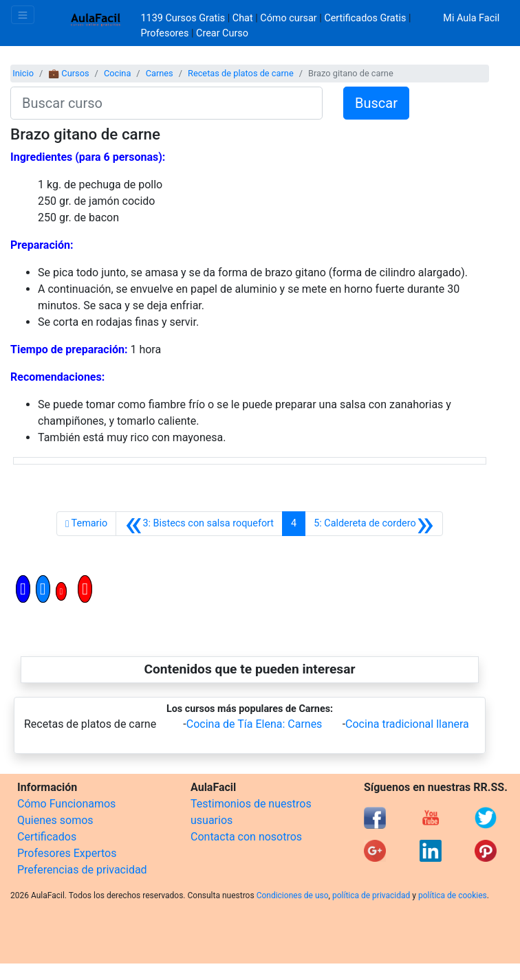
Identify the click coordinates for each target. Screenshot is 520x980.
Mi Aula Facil (471, 18)
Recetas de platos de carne (241, 73)
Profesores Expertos (67, 853)
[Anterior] (199, 524)
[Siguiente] (374, 524)
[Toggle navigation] (23, 15)
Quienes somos (55, 820)
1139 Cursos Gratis (184, 18)
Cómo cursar (288, 18)
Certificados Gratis (365, 18)
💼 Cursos (68, 73)
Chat (243, 18)
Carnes (160, 73)
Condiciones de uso (293, 895)
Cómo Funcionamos (66, 804)
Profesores (165, 33)
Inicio (23, 73)
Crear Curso (222, 33)
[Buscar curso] (166, 103)
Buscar (376, 103)
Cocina (117, 73)
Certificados (47, 837)
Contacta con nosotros (246, 837)
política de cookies (453, 895)
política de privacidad (371, 895)
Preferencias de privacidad (82, 870)
